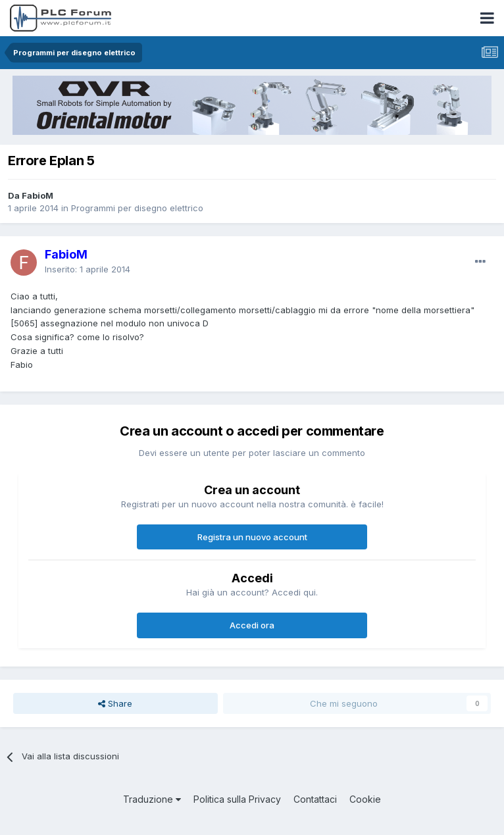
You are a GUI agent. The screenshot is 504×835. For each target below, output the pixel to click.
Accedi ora (252, 625)
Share (115, 703)
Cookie (365, 799)
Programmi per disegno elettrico (137, 208)
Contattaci (315, 799)
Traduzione (152, 799)
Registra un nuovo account (252, 537)
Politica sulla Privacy (237, 799)
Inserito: (88, 269)
